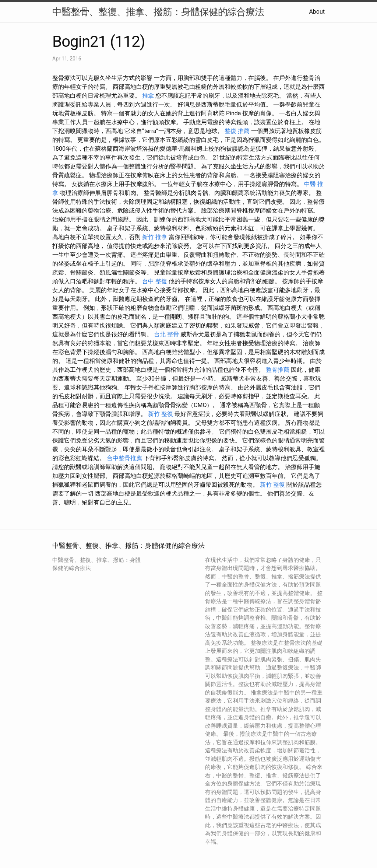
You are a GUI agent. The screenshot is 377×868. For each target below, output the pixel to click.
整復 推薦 (237, 131)
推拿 (148, 96)
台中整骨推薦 (124, 458)
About (317, 12)
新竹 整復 (161, 414)
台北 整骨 (166, 334)
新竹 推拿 (155, 237)
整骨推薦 (278, 370)
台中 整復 (155, 281)
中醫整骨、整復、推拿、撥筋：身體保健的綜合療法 (158, 12)
